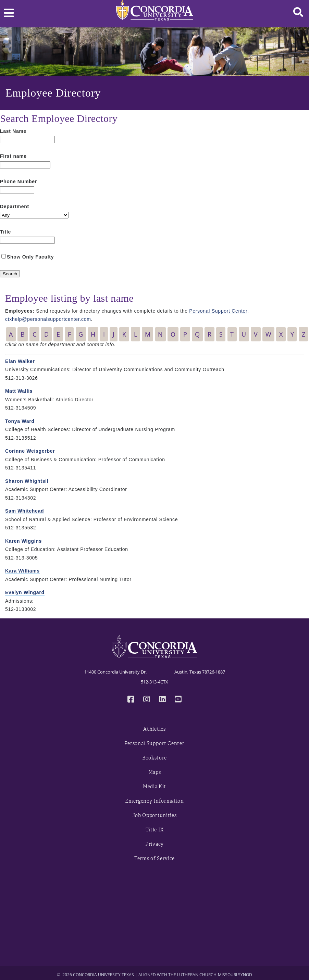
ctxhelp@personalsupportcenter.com (48, 319)
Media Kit (154, 787)
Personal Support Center (218, 311)
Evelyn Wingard (25, 592)
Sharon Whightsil (27, 481)
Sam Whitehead (24, 511)
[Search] (10, 274)
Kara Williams (22, 571)
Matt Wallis (19, 391)
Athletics (154, 729)
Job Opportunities (155, 815)
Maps (155, 772)
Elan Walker (20, 361)
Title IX (155, 830)
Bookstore (154, 758)
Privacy (154, 844)
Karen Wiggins (23, 541)
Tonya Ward (20, 421)
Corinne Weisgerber (30, 451)
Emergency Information (154, 801)
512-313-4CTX (154, 682)
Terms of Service (154, 859)
